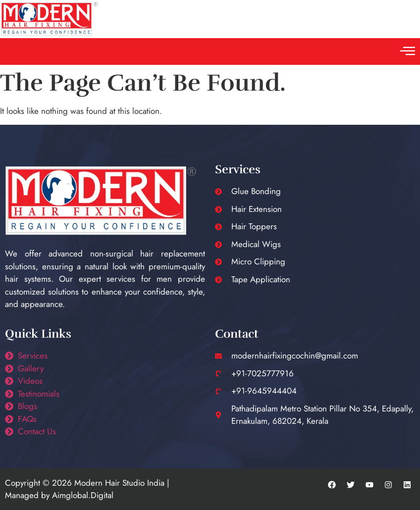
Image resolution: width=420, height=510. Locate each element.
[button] (407, 51)
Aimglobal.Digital (83, 495)
